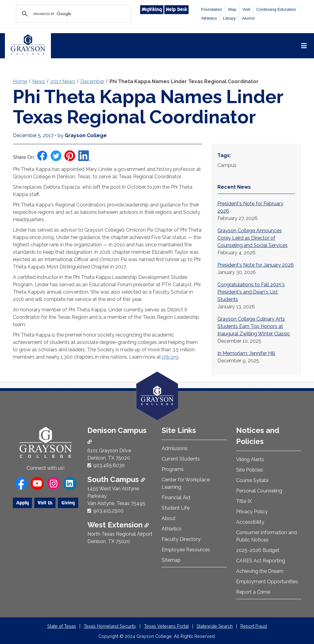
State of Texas (62, 626)
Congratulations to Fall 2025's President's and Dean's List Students (251, 292)
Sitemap (171, 560)
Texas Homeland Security (110, 626)
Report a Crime (253, 592)
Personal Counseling (259, 491)
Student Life (176, 508)
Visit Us (45, 503)
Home (20, 81)
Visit (246, 9)
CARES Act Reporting (261, 561)
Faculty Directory (181, 539)
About (169, 518)
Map (232, 9)
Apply (23, 503)
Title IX (244, 501)
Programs (173, 469)
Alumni (248, 18)
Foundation (212, 9)
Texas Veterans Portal (167, 626)
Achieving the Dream (260, 571)
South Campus (116, 479)
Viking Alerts (250, 459)
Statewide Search (215, 626)
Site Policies (250, 470)
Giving (68, 503)
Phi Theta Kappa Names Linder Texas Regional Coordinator (184, 81)
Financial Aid (176, 497)
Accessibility (250, 522)
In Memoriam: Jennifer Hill (246, 353)
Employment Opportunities (267, 582)
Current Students (181, 459)
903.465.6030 (109, 465)
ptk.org (170, 357)
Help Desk (176, 10)
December (92, 81)
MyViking (152, 10)
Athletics (209, 18)
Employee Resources (186, 550)
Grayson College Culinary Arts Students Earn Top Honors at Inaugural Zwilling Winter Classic (254, 326)
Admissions (175, 448)
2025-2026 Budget (258, 550)
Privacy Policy (252, 512)
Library (229, 18)
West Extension (118, 525)
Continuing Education (276, 9)
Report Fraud (254, 626)
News (39, 81)
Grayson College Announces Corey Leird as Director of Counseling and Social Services (253, 238)
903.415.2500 (108, 511)
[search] (73, 14)
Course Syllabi (252, 480)
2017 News (63, 81)
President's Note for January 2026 (256, 265)
